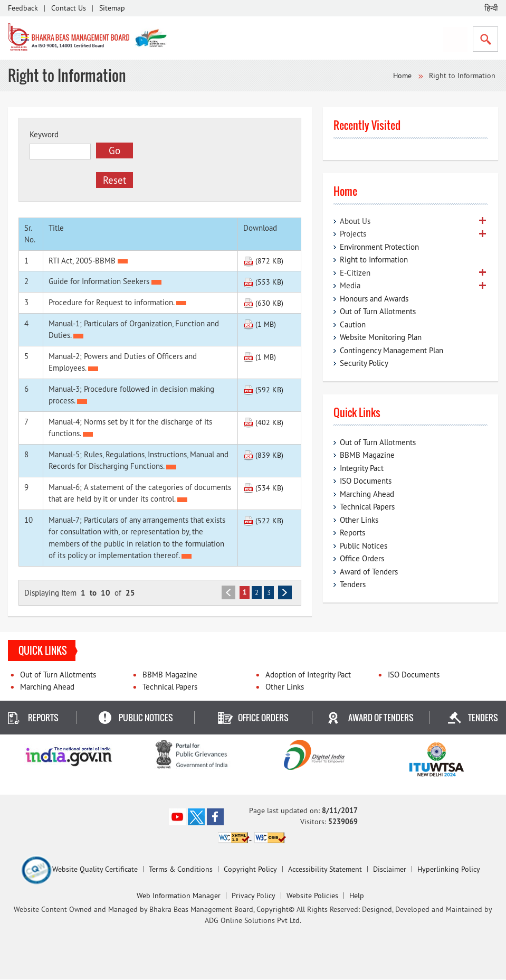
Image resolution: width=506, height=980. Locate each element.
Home (402, 76)
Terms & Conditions (181, 870)
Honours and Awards (374, 299)
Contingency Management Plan (392, 350)
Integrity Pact (362, 468)
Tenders (353, 584)
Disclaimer (390, 870)
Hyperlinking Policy (449, 870)
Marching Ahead (367, 494)
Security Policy (364, 363)
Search (485, 39)
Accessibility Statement (325, 870)
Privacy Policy (254, 896)
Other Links (359, 520)
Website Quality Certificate (79, 870)
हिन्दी (491, 8)
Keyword (44, 134)
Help (357, 896)
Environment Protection (379, 247)
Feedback (23, 8)
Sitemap (112, 8)
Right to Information (374, 260)
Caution (353, 324)
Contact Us (69, 8)
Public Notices (364, 546)
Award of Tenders (369, 572)
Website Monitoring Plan (381, 337)
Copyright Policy (250, 870)
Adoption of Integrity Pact (308, 675)
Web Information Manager (179, 896)
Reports (352, 533)
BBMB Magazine (367, 455)
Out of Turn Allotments (378, 311)
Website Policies (312, 896)
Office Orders (362, 558)
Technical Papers (367, 507)
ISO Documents (366, 481)
